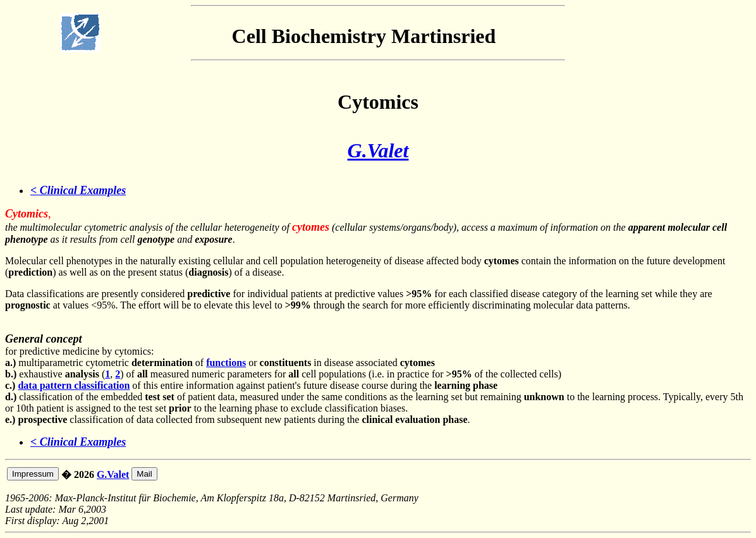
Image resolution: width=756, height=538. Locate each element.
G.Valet (378, 150)
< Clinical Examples (78, 190)
